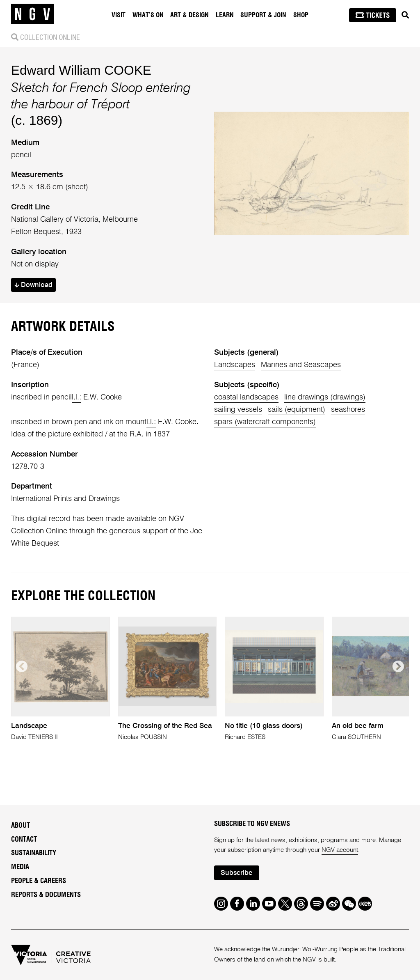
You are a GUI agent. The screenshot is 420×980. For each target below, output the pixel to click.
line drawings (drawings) (325, 397)
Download (33, 285)
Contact (24, 840)
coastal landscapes (246, 397)
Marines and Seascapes (301, 365)
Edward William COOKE (81, 70)
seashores (348, 410)
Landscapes (235, 365)
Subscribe (236, 873)
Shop (301, 15)
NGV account (340, 850)
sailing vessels (238, 410)
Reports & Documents (46, 895)
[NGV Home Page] (32, 14)
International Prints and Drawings (65, 499)
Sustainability (34, 853)
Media (20, 867)
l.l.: (76, 397)
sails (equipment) (297, 410)
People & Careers (39, 881)
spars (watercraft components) (265, 422)
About (21, 826)
